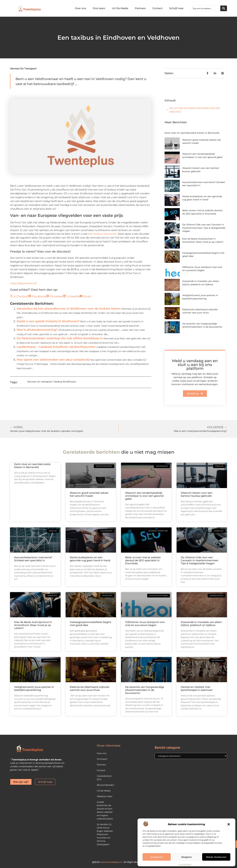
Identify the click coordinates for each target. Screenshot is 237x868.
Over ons (80, 8)
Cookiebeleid (185, 864)
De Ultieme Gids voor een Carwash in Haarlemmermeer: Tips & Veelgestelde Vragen (204, 228)
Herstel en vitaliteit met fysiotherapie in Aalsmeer (197, 688)
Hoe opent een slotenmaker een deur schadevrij (53, 360)
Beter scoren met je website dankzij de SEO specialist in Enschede (143, 560)
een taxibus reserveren (102, 234)
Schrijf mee (176, 8)
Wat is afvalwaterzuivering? (37, 330)
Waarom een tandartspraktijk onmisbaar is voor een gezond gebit (144, 496)
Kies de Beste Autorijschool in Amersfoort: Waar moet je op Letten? (33, 625)
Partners (140, 8)
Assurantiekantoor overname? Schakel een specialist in (33, 559)
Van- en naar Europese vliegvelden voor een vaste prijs (195, 110)
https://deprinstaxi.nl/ (23, 283)
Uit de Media (104, 791)
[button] (229, 824)
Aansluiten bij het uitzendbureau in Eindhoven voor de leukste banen (69, 309)
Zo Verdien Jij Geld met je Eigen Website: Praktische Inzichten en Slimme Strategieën (105, 834)
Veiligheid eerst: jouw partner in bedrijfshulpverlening (34, 688)
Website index (105, 796)
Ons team (99, 8)
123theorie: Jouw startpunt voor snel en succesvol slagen (145, 624)
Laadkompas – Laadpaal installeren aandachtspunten (56, 347)
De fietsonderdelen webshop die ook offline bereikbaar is (60, 338)
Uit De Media (120, 8)
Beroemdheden (106, 785)
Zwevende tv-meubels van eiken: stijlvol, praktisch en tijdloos (201, 624)
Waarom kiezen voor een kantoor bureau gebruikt (197, 494)
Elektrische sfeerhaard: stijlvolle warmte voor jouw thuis (90, 688)
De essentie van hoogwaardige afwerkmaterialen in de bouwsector (145, 690)
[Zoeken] (224, 8)
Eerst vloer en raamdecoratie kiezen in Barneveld (192, 133)
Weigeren (187, 857)
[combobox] (206, 8)
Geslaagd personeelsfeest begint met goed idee (90, 624)
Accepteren (157, 857)
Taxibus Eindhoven (65, 382)
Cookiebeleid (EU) (104, 778)
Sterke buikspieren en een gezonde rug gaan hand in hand (90, 559)
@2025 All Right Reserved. (118, 862)
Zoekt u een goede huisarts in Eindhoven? (48, 321)
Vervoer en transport (23, 68)
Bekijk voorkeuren (216, 857)
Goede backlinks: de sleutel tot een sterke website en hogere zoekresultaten (105, 810)
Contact (157, 8)
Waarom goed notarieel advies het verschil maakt (89, 494)
